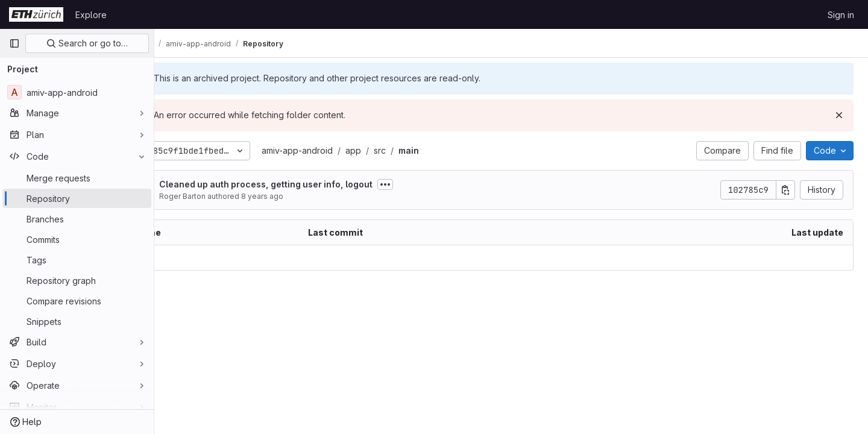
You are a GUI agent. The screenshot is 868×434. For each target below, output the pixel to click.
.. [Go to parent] (181, 258)
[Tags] (77, 260)
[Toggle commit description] (429, 184)
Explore (91, 15)
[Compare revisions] (77, 301)
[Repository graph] (77, 280)
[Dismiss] (839, 115)
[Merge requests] (77, 178)
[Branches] (77, 219)
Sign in (841, 15)
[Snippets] (77, 321)
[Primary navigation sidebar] (14, 43)
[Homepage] (36, 14)
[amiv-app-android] (77, 92)
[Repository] (77, 198)
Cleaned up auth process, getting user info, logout (310, 184)
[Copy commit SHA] (785, 190)
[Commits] (77, 239)
